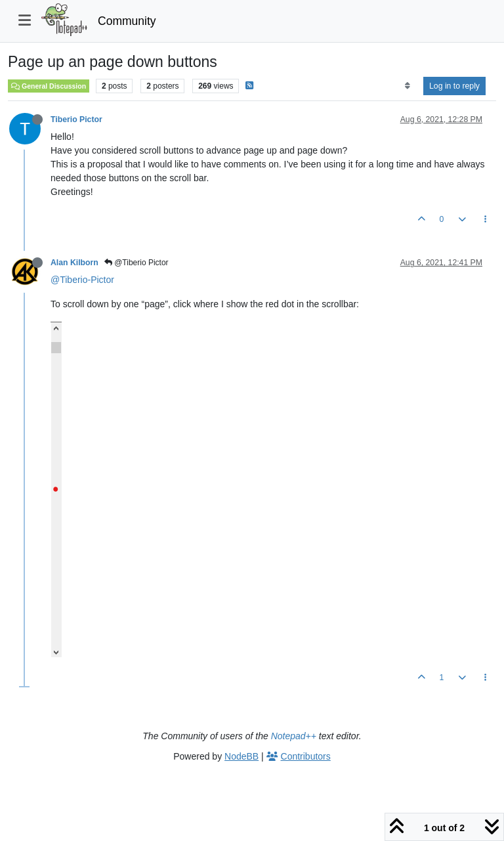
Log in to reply (454, 86)
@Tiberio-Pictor (82, 280)
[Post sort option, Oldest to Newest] (407, 86)
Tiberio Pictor (76, 119)
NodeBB (241, 756)
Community (127, 21)
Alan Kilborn (74, 263)
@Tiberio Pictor (136, 263)
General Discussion (49, 86)
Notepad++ (294, 736)
